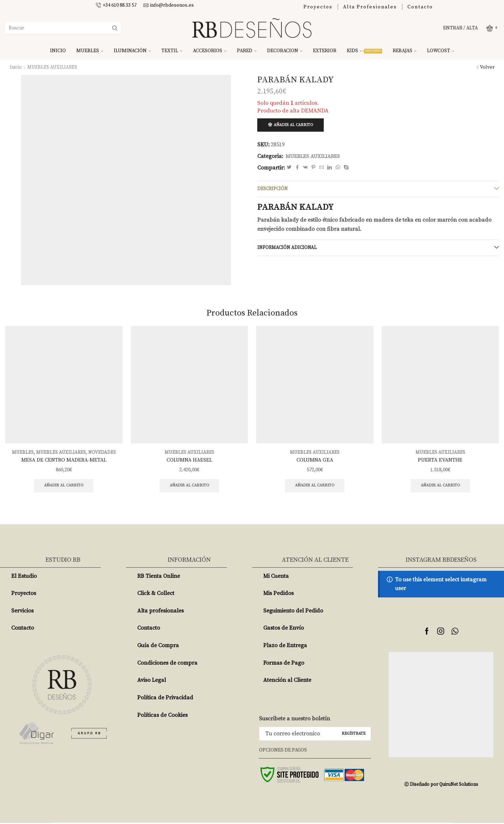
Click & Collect (156, 595)
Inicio (16, 67)
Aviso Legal (152, 681)
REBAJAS (405, 51)
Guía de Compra (158, 647)
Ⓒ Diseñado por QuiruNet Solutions (441, 785)
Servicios (22, 612)
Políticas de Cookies (162, 716)
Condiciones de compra (167, 664)
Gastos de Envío (283, 629)
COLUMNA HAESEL (189, 460)
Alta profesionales (160, 612)
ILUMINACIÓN (132, 51)
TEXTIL (172, 51)
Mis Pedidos (278, 595)
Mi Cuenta (276, 577)
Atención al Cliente (287, 681)
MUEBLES (90, 51)
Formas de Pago (284, 664)
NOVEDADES (103, 452)
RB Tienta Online (159, 577)
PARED (247, 51)
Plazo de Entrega (285, 647)
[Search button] (115, 28)
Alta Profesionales (370, 7)
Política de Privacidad (165, 699)
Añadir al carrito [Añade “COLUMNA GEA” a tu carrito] (315, 486)
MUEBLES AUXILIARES (53, 67)
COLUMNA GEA (315, 460)
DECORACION (285, 51)
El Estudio (24, 577)
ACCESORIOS (210, 51)
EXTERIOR (325, 51)
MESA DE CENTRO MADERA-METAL (64, 460)
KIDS (365, 51)
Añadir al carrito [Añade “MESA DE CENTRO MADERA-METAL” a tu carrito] (64, 486)
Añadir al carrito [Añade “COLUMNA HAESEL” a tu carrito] (189, 486)
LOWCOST (441, 51)
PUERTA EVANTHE (440, 460)
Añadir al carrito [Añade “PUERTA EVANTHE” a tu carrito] (440, 486)
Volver (487, 67)
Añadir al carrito (295, 125)
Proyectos (318, 7)
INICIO (58, 51)
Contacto (420, 7)
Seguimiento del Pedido (293, 612)
